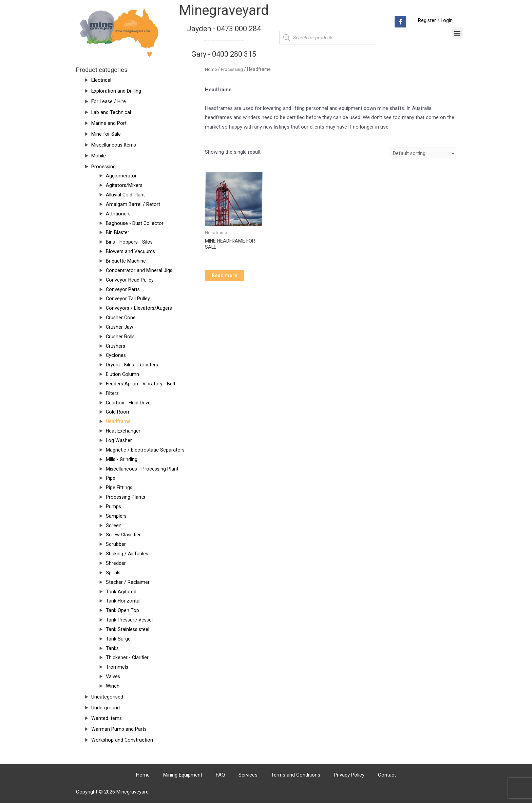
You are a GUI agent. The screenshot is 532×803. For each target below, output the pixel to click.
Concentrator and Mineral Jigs (139, 270)
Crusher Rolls (121, 337)
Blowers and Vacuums (131, 251)
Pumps (114, 506)
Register (426, 20)
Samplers (116, 516)
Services (248, 775)
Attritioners (118, 214)
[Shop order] (422, 154)
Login (446, 20)
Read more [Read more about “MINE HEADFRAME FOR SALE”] (232, 278)
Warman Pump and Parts (119, 729)
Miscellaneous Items (114, 145)
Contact (387, 775)
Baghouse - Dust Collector (135, 223)
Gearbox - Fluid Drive (129, 403)
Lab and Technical (111, 112)
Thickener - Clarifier (128, 657)
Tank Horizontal (123, 601)
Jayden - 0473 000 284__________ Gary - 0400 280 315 (224, 41)
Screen (114, 525)
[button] (457, 33)
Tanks (112, 648)
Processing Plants (126, 497)
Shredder (116, 563)
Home (211, 69)
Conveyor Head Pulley (130, 280)
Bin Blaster (118, 232)
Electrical (101, 80)
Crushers (116, 346)
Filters (113, 393)
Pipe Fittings (119, 487)
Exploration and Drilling (116, 91)
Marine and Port (109, 123)
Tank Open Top (122, 610)
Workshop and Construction (123, 740)
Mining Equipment (183, 775)
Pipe (111, 478)
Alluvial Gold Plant (126, 195)
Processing (104, 167)
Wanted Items (107, 718)
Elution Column (123, 374)
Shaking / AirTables (127, 554)
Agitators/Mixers (125, 185)
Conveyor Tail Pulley (128, 299)
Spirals (113, 573)
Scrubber (116, 544)
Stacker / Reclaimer (128, 582)
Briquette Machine (126, 261)
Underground (106, 708)
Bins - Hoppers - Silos (130, 242)
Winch (113, 686)
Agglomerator (121, 176)
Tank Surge (118, 639)
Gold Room (118, 412)
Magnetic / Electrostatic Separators (146, 450)
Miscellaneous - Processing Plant (143, 469)
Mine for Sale (106, 134)
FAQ (220, 775)
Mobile (99, 156)
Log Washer (119, 440)
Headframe (118, 421)
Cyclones (116, 355)
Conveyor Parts (123, 289)
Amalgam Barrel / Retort (133, 204)
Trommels (117, 667)
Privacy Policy (349, 775)
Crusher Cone (121, 318)
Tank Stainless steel (128, 629)
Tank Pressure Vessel (130, 620)
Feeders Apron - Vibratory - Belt (141, 384)
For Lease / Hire (109, 101)
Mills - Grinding (122, 459)
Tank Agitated (121, 592)
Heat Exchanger (123, 431)
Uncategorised (107, 697)
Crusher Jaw (120, 327)
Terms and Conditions (296, 775)
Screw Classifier (124, 535)
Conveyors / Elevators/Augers (140, 308)
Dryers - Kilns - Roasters (133, 365)
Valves (113, 676)
